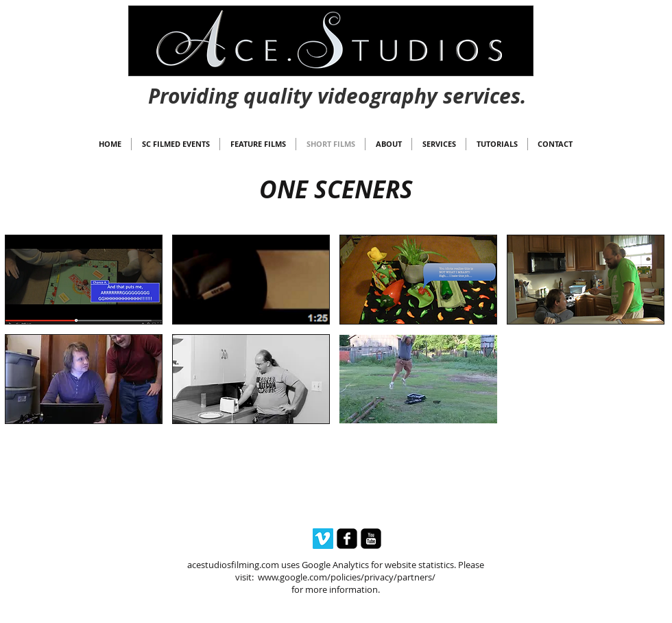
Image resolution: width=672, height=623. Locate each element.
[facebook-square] (347, 539)
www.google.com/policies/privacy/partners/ (347, 577)
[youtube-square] (371, 539)
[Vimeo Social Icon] (323, 539)
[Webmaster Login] (337, 83)
